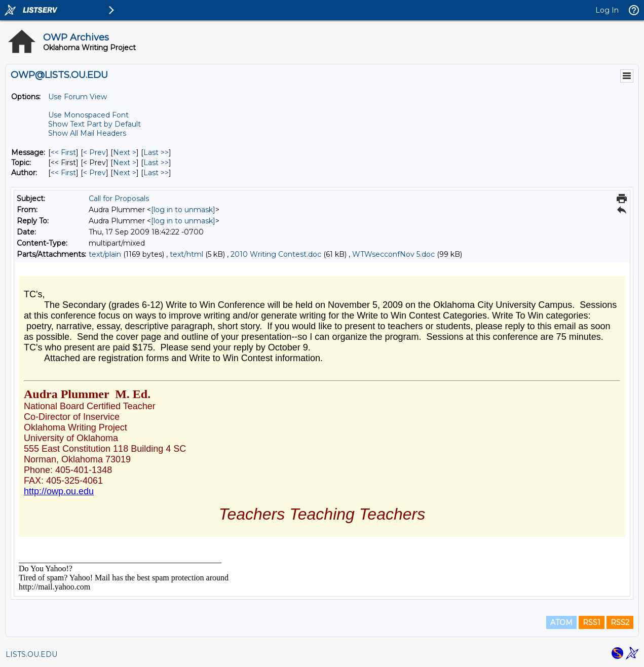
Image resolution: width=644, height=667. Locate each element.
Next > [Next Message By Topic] (125, 163)
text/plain (105, 254)
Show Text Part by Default (94, 124)
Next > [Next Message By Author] (125, 173)
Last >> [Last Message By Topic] (156, 163)
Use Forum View (78, 97)
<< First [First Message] (63, 152)
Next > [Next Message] (125, 152)
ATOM (561, 622)
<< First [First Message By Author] (63, 173)
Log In (607, 10)
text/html (186, 254)
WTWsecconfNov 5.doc (393, 254)
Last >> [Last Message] (156, 152)
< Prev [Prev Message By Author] (94, 173)
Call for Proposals (119, 199)
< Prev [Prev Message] (94, 152)
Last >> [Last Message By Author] (156, 173)
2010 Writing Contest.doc (276, 254)
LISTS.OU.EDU (31, 654)
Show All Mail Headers (87, 133)
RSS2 (620, 622)
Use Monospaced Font (88, 115)
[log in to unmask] (183, 210)
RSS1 (592, 622)
